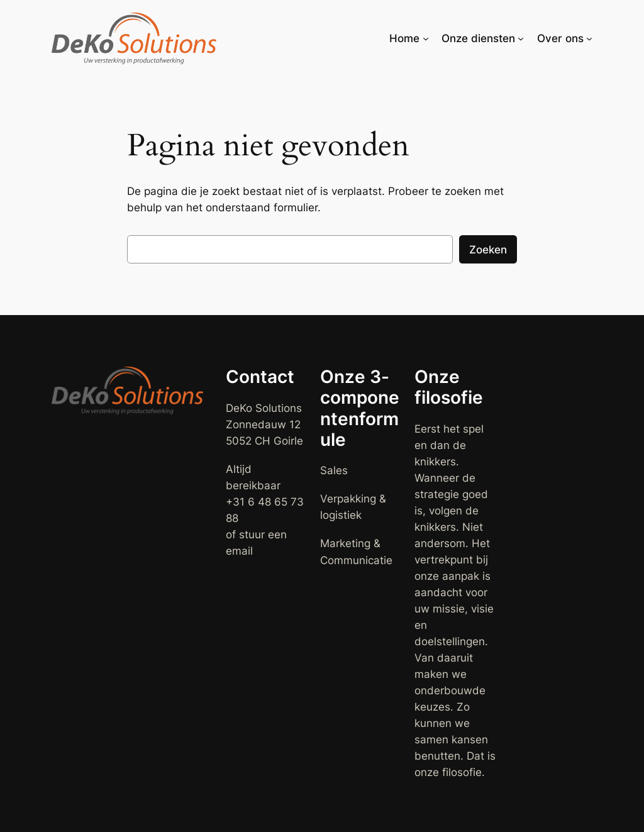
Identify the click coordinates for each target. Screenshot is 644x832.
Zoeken (488, 250)
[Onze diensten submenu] (521, 38)
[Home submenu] (426, 38)
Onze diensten (478, 38)
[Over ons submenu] (589, 38)
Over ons (560, 38)
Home (404, 38)
